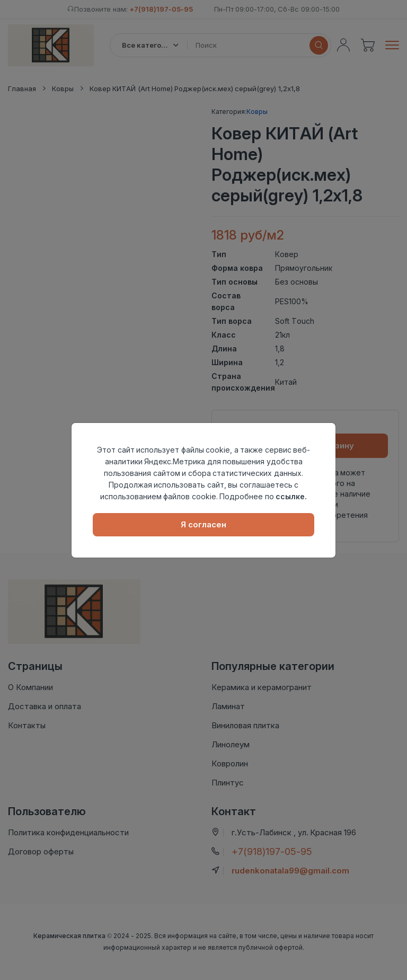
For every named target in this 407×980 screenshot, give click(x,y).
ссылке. (291, 496)
